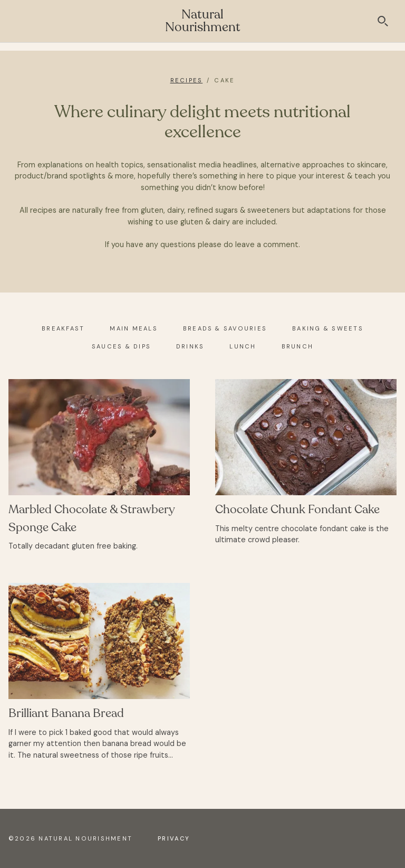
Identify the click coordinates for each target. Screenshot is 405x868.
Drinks (190, 346)
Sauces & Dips (121, 346)
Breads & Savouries (225, 328)
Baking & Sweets (328, 328)
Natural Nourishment (203, 21)
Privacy (174, 838)
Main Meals (133, 328)
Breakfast (63, 328)
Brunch (297, 346)
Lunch (243, 346)
